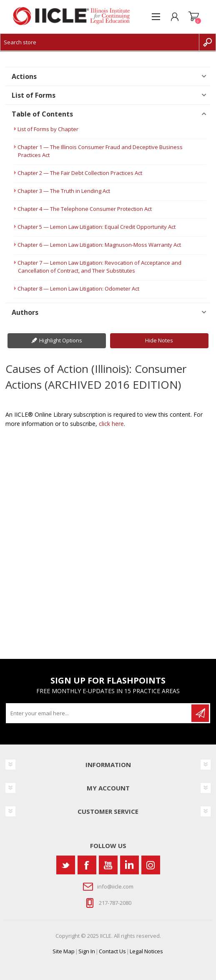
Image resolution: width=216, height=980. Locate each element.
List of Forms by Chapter (48, 129)
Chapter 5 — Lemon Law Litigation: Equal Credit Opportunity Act (97, 227)
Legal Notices (146, 951)
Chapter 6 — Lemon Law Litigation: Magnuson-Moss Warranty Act (99, 245)
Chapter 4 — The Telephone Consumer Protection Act (85, 209)
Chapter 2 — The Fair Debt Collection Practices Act (80, 173)
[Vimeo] (129, 865)
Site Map (64, 951)
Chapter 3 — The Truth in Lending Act (64, 191)
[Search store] (100, 42)
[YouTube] (108, 865)
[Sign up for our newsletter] (99, 713)
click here (111, 424)
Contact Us (112, 951)
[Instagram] (151, 865)
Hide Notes (159, 340)
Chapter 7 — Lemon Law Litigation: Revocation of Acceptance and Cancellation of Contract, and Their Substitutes (99, 267)
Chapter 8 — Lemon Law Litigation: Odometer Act (78, 289)
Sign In (87, 951)
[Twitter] (66, 865)
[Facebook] (87, 865)
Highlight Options (61, 340)
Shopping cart (194, 17)
